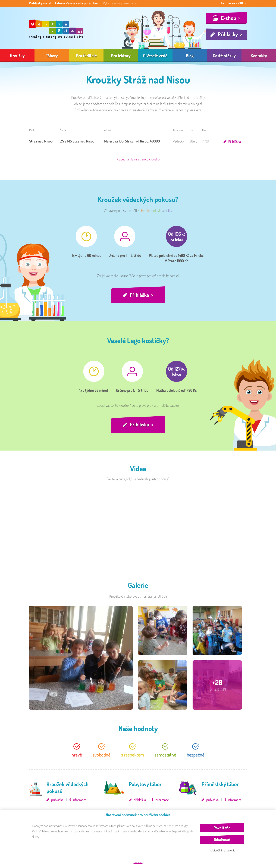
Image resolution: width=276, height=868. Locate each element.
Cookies (138, 862)
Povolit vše (222, 828)
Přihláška (234, 141)
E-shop (229, 18)
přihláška (57, 801)
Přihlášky (228, 34)
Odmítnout (222, 840)
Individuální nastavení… (222, 850)
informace (79, 801)
